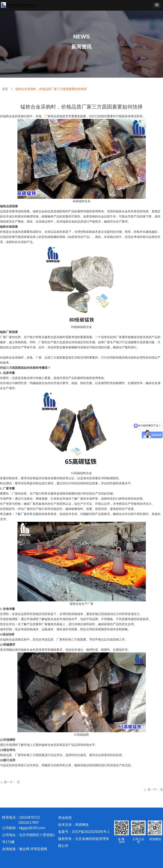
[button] (157, 5)
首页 (5, 89)
